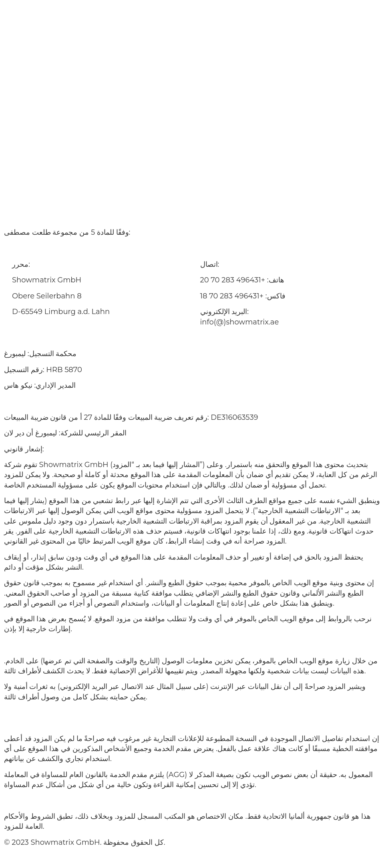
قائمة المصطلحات (184, 854)
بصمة (86, 854)
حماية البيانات (126, 854)
